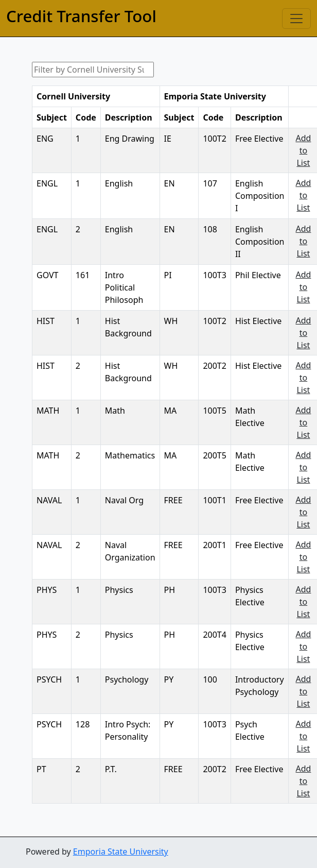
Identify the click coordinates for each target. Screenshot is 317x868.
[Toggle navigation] (296, 19)
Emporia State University (121, 852)
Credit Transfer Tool (81, 16)
